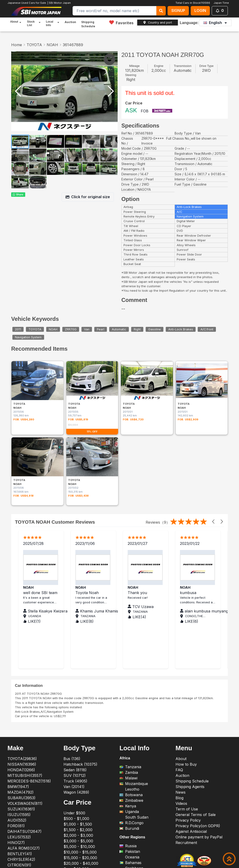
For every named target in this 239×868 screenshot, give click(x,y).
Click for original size (88, 197)
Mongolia (130, 788)
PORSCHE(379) (21, 813)
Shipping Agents (190, 695)
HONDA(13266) (21, 679)
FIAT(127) (16, 779)
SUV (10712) (75, 684)
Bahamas (130, 772)
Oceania (129, 766)
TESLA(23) (17, 830)
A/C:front (207, 329)
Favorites (121, 23)
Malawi (128, 687)
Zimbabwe (131, 709)
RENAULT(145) (21, 819)
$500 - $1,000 (76, 727)
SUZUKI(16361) (21, 718)
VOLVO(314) (18, 835)
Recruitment (186, 751)
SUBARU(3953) (21, 707)
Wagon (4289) (76, 701)
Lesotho (129, 698)
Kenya (128, 715)
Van (87, 329)
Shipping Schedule (88, 24)
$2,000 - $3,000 (78, 744)
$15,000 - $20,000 (80, 767)
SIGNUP (178, 10)
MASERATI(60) (21, 796)
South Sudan (134, 726)
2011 (18, 329)
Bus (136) (72, 667)
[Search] (114, 11)
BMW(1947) (18, 695)
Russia (128, 755)
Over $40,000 (76, 778)
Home (17, 45)
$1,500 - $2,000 (78, 739)
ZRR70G (71, 329)
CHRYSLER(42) (21, 768)
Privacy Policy (188, 729)
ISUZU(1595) (19, 723)
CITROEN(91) (19, 774)
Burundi (129, 737)
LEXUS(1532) (19, 746)
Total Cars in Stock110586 (193, 3)
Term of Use (187, 718)
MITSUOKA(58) (22, 802)
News (181, 701)
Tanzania (130, 676)
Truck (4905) (75, 690)
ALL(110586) (19, 841)
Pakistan (130, 761)
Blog (179, 707)
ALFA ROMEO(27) (24, 757)
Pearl (101, 329)
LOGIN (200, 10)
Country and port (158, 22)
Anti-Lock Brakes (181, 329)
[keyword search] (161, 11)
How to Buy (186, 673)
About (181, 667)
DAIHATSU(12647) (25, 740)
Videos (181, 712)
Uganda (129, 720)
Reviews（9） (158, 431)
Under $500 (74, 722)
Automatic (119, 329)
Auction (70, 22)
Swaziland (131, 783)
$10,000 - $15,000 (80, 761)
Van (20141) (74, 695)
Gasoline (155, 329)
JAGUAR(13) (19, 785)
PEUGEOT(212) (21, 807)
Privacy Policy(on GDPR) (198, 735)
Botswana (131, 704)
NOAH (52, 45)
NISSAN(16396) (22, 673)
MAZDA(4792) (21, 701)
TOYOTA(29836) (22, 667)
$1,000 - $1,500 (78, 733)
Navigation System (28, 337)
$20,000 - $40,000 (81, 772)
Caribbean (131, 777)
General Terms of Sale (196, 723)
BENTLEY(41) (20, 763)
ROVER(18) (17, 824)
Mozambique (134, 692)
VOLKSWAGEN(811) (25, 712)
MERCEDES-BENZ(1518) (29, 690)
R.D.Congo (132, 732)
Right (137, 329)
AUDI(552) (17, 729)
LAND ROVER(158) (24, 791)
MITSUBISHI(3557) (25, 684)
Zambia (129, 681)
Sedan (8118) (75, 679)
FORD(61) (16, 735)
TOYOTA (34, 45)
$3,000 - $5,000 (78, 750)
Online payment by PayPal (199, 746)
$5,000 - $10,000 (79, 755)
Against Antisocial (191, 740)
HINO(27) (16, 751)
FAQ (179, 679)
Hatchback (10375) (80, 673)
